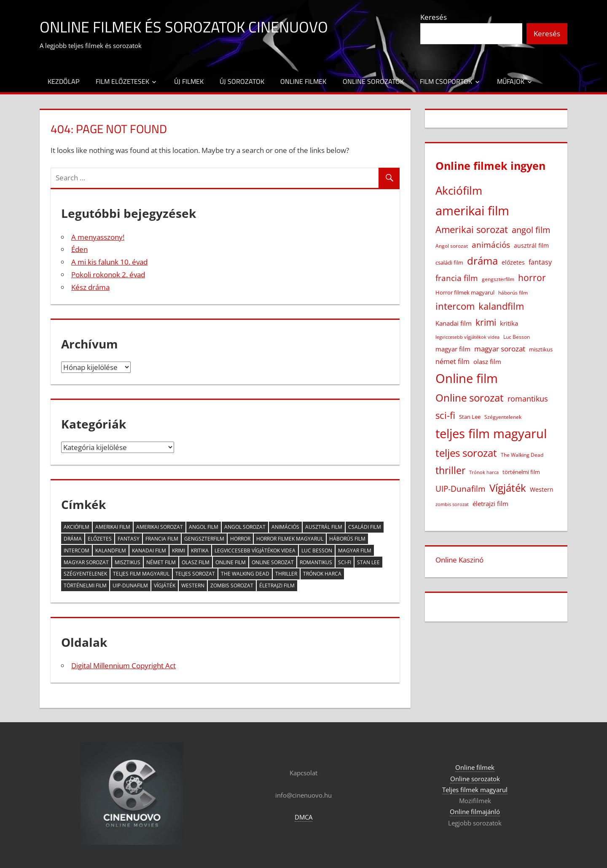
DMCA (303, 817)
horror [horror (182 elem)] (240, 539)
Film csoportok (446, 81)
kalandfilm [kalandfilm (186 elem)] (111, 551)
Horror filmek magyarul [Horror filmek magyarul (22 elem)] (290, 539)
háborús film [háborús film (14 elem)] (347, 539)
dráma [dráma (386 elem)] (73, 539)
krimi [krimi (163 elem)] (179, 551)
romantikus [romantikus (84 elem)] (316, 562)
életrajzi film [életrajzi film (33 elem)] (277, 585)
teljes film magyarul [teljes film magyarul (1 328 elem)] (141, 574)
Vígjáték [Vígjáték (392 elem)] (165, 585)
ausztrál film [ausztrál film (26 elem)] (324, 527)
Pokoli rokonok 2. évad (108, 275)
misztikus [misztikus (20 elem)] (128, 562)
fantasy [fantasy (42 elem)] (129, 539)
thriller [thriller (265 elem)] (286, 574)
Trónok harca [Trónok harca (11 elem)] (322, 574)
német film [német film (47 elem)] (161, 562)
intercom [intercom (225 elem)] (77, 551)
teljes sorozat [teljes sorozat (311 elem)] (195, 574)
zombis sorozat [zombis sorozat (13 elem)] (232, 585)
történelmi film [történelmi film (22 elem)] (85, 585)
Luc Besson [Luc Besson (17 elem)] (317, 551)
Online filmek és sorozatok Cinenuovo (184, 27)
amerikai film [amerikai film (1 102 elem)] (113, 527)
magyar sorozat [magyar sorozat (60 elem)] (86, 562)
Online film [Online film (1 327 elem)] (231, 562)
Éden (79, 249)
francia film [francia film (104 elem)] (162, 539)
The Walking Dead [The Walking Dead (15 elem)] (245, 574)
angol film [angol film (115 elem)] (204, 527)
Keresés (434, 17)
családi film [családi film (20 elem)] (365, 527)
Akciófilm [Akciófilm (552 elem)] (77, 527)
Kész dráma (90, 287)
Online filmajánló (475, 812)
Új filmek (189, 81)
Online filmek (303, 81)
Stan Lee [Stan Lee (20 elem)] (368, 562)
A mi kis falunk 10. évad (109, 262)
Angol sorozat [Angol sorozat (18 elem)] (245, 527)
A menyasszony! (98, 237)
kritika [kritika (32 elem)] (200, 551)
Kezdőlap (63, 81)
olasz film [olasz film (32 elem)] (196, 562)
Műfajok (511, 81)
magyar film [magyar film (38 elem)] (355, 551)
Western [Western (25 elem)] (193, 585)
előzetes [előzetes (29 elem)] (100, 539)
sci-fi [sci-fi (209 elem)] (345, 562)
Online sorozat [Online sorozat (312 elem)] (273, 562)
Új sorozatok (242, 81)
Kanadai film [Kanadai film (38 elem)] (149, 551)
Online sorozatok (373, 81)
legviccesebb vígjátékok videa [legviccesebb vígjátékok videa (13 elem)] (255, 551)
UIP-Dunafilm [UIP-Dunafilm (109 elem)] (130, 585)
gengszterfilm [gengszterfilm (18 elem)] (204, 539)
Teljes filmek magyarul (475, 790)
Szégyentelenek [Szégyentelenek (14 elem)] (85, 574)
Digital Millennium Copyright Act (124, 666)
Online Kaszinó (459, 560)
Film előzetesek (122, 81)
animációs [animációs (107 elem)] (285, 527)
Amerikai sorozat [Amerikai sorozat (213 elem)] (160, 527)
